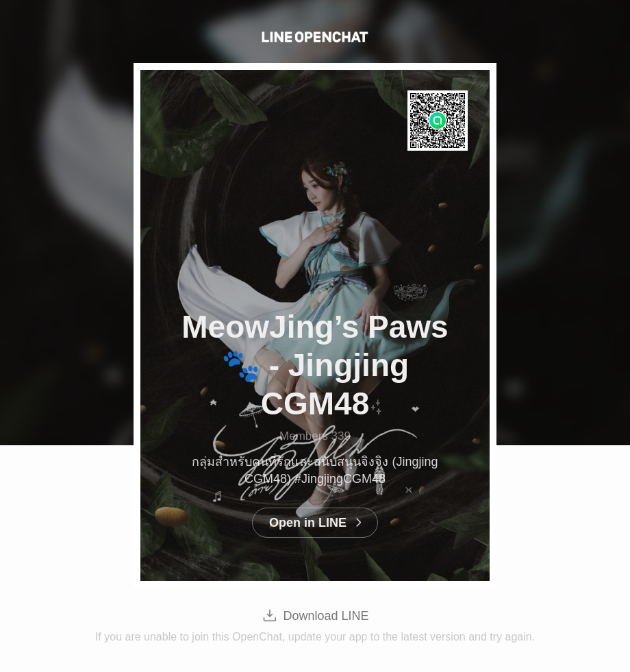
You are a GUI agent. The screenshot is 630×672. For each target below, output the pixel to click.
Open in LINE (308, 523)
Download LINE (326, 616)
